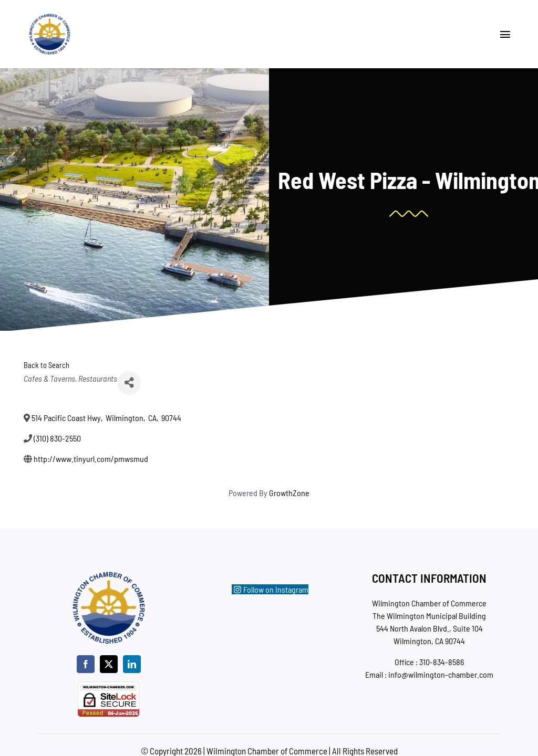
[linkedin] (132, 664)
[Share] (129, 383)
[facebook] (86, 664)
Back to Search (46, 365)
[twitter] (109, 664)
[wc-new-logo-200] (49, 17)
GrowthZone (289, 493)
